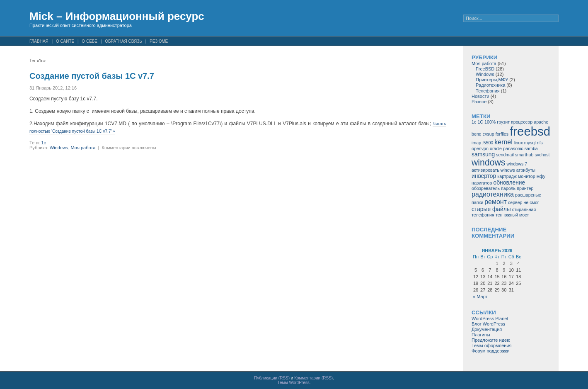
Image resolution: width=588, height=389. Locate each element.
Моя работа (83, 148)
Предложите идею (491, 340)
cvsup (489, 134)
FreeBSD (485, 69)
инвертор (484, 176)
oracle (496, 148)
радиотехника (493, 194)
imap (476, 143)
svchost (542, 155)
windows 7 (517, 164)
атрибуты (526, 170)
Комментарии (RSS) (313, 378)
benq (477, 134)
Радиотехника (490, 85)
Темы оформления (491, 345)
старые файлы (491, 209)
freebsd (530, 131)
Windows (59, 148)
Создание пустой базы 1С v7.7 (92, 76)
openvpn (480, 148)
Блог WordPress (488, 324)
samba (531, 148)
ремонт (496, 202)
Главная (39, 41)
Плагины (481, 335)
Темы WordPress (293, 383)
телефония (483, 215)
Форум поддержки (491, 351)
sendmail (505, 155)
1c (44, 143)
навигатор (482, 183)
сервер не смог (524, 202)
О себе (90, 41)
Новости (480, 96)
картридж (507, 176)
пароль (508, 188)
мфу (541, 176)
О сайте (65, 41)
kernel (503, 142)
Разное (479, 102)
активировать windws (493, 170)
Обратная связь (123, 41)
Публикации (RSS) (272, 378)
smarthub (524, 155)
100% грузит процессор (508, 122)
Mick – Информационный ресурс (117, 16)
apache (541, 122)
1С (480, 122)
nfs (540, 143)
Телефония (488, 91)
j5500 (488, 143)
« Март (480, 297)
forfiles (502, 134)
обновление (509, 182)
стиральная (524, 209)
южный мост (517, 215)
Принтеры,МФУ (492, 80)
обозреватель (486, 188)
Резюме (159, 41)
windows (488, 162)
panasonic (513, 148)
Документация (487, 329)
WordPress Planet (490, 318)
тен (499, 215)
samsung (483, 154)
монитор (527, 176)
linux (518, 143)
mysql (530, 143)
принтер (525, 188)
